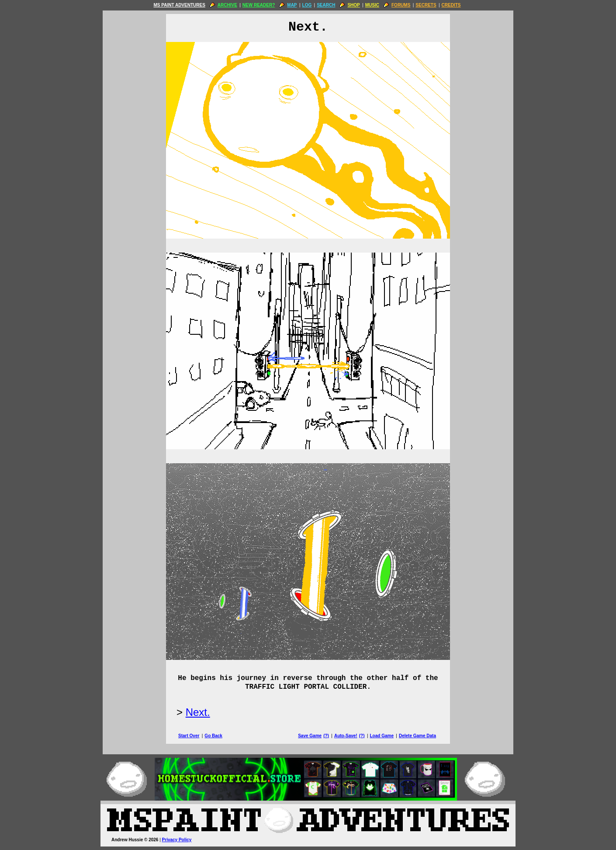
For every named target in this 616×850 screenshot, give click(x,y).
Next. (198, 712)
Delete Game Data (417, 736)
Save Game (310, 736)
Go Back (213, 736)
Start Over (189, 736)
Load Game (381, 736)
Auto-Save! (346, 736)
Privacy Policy (177, 840)
